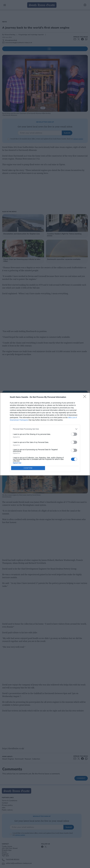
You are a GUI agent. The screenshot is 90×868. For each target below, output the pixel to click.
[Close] (85, 397)
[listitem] (45, 429)
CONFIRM (28, 468)
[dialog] (45, 434)
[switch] (74, 434)
